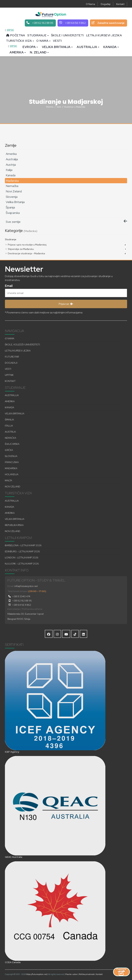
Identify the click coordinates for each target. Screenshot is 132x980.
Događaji (106, 4)
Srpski (10, 30)
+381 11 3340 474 (19, 596)
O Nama (90, 4)
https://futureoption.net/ (37, 974)
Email (9, 285)
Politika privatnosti (87, 974)
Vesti (57, 41)
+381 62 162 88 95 (20, 601)
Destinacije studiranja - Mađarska (64, 253)
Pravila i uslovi (71, 974)
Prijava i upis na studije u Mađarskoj (64, 245)
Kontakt (120, 4)
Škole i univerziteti (67, 35)
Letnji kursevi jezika (104, 35)
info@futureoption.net (26, 586)
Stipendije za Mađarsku (64, 249)
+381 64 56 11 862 (19, 605)
